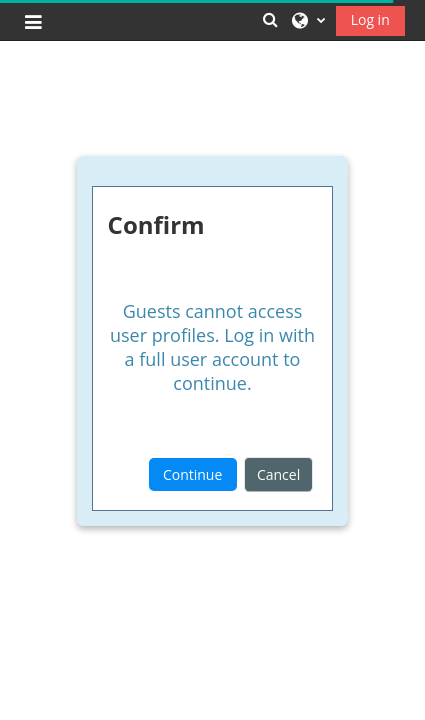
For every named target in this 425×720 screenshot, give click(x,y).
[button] (270, 19)
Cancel (278, 474)
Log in (370, 19)
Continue (192, 474)
